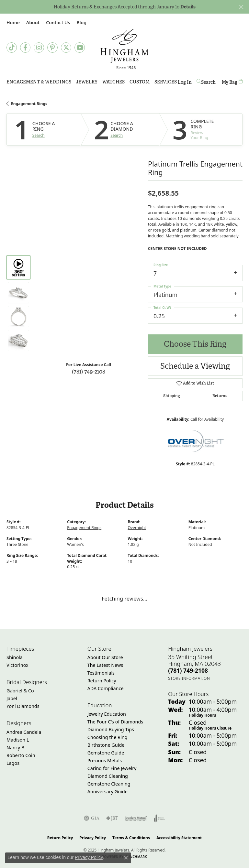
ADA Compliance (106, 688)
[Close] (241, 7)
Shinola (15, 657)
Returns (220, 396)
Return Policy (102, 681)
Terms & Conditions (131, 838)
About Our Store (105, 657)
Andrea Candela (24, 732)
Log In (185, 83)
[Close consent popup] (126, 858)
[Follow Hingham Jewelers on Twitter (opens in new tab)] (66, 48)
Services (166, 82)
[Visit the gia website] (92, 818)
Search (39, 136)
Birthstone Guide (106, 745)
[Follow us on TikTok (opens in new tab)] (12, 48)
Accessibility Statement (179, 838)
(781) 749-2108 (89, 371)
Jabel (12, 698)
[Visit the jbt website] (112, 818)
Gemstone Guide (106, 753)
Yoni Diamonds (23, 706)
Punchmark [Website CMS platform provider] (136, 857)
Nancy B (15, 748)
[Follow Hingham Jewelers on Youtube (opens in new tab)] (80, 48)
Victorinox (17, 665)
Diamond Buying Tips (111, 729)
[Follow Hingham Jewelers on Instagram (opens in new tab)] (39, 48)
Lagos (13, 763)
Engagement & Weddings (39, 82)
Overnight (137, 528)
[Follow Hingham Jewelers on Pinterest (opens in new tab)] (52, 48)
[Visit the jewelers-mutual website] (136, 818)
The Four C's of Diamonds (115, 722)
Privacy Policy (93, 838)
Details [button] (188, 7)
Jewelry (87, 82)
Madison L (18, 740)
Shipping (172, 396)
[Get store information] (189, 678)
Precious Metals (105, 760)
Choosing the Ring (108, 737)
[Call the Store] (188, 670)
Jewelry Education (107, 714)
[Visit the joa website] (159, 818)
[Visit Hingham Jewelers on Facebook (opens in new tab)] (25, 48)
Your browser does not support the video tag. (89, 276)
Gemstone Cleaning (109, 784)
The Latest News (105, 665)
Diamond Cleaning (108, 776)
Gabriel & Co (20, 691)
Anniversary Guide (108, 792)
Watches (113, 82)
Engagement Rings (29, 104)
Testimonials (101, 673)
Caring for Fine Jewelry (112, 768)
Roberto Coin (21, 755)
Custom (140, 82)
